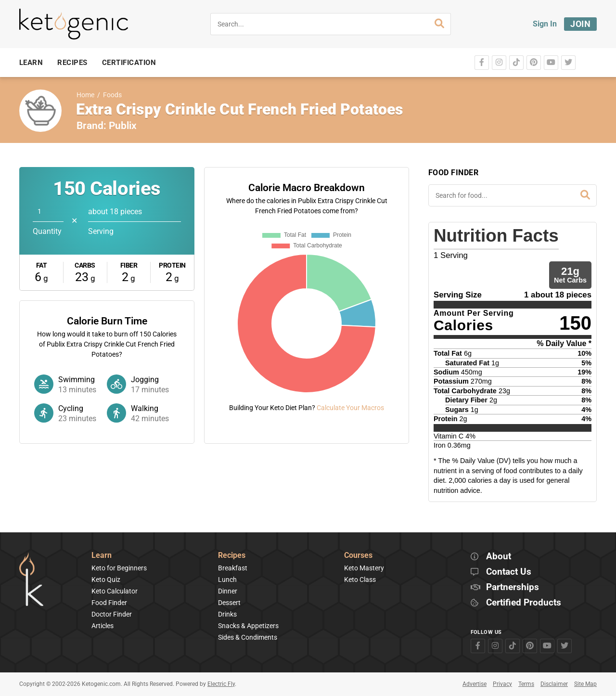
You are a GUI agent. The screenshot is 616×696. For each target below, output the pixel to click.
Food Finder (109, 603)
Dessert (229, 603)
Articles (103, 626)
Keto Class (360, 580)
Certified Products (524, 603)
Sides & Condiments (248, 637)
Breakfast (233, 568)
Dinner (228, 591)
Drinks (227, 614)
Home (85, 95)
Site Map (585, 684)
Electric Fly (221, 684)
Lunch (227, 580)
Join (580, 24)
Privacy (502, 684)
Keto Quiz (106, 580)
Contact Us (509, 572)
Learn (102, 556)
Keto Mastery (364, 568)
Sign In (545, 24)
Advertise (475, 684)
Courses (358, 556)
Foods (112, 95)
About (499, 557)
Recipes (232, 556)
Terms (526, 684)
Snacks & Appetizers (248, 626)
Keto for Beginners (119, 568)
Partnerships (513, 587)
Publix (123, 126)
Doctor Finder (112, 614)
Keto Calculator (115, 591)
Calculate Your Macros (350, 408)
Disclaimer (554, 684)
